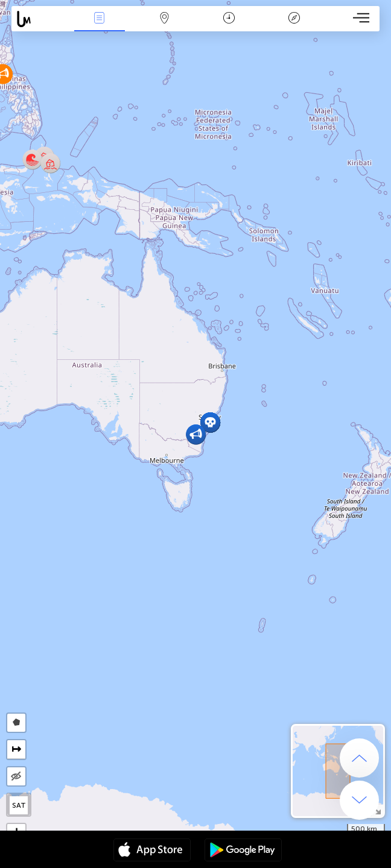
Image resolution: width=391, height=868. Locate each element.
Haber (100, 19)
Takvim (229, 19)
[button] (50, 163)
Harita (164, 19)
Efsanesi (294, 19)
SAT (19, 805)
